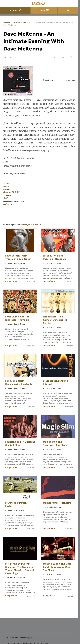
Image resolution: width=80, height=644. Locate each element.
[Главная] (39, 4)
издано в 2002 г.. (28, 22)
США (6, 198)
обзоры (15, 22)
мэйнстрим (9, 204)
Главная (7, 22)
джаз (6, 186)
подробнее (11, 281)
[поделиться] (55, 57)
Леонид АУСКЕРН (12, 192)
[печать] (63, 57)
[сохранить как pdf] (71, 57)
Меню (44, 10)
